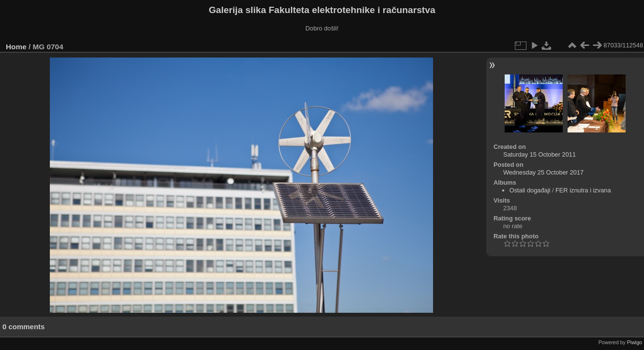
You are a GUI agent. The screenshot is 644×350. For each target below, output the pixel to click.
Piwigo (635, 342)
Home (16, 47)
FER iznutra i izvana (583, 190)
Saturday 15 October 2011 (539, 154)
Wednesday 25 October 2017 (543, 172)
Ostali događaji (530, 190)
